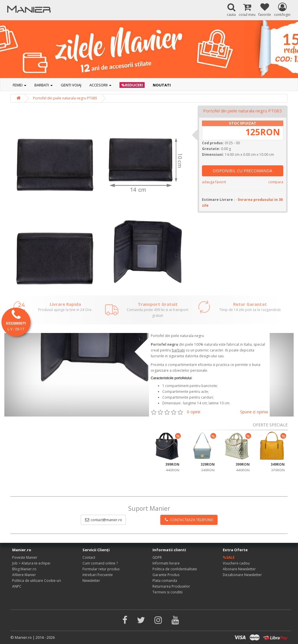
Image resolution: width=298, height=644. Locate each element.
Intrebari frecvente (98, 575)
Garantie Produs (166, 575)
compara (276, 182)
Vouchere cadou (236, 563)
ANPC (17, 586)
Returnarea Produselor (171, 586)
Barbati (44, 85)
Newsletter (91, 581)
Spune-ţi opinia (254, 412)
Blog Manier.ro (24, 569)
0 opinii (194, 412)
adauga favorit (214, 182)
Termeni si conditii (168, 592)
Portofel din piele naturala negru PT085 (65, 98)
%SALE (229, 557)
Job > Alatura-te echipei (31, 563)
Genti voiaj (71, 85)
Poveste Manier (25, 557)
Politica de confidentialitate (175, 569)
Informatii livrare (166, 563)
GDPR (157, 557)
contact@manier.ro (103, 520)
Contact (89, 557)
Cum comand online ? (100, 563)
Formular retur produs (101, 569)
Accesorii (100, 85)
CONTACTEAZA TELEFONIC (189, 520)
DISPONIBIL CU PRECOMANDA (242, 171)
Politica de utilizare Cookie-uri (37, 581)
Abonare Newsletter (239, 569)
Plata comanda (165, 581)
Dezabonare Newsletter (242, 575)
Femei (20, 85)
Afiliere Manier (24, 575)
